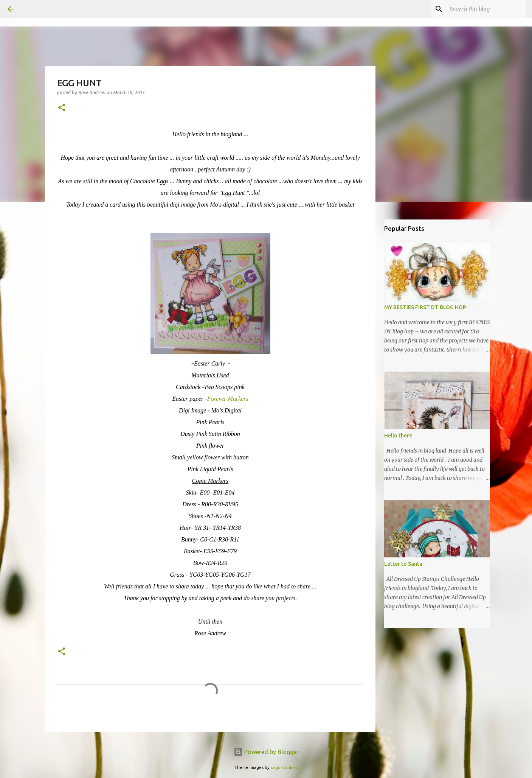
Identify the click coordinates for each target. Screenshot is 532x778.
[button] (62, 108)
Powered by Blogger (266, 752)
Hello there (398, 436)
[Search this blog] (486, 9)
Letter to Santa (403, 564)
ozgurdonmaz (284, 767)
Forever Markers (228, 399)
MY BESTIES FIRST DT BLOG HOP (425, 307)
